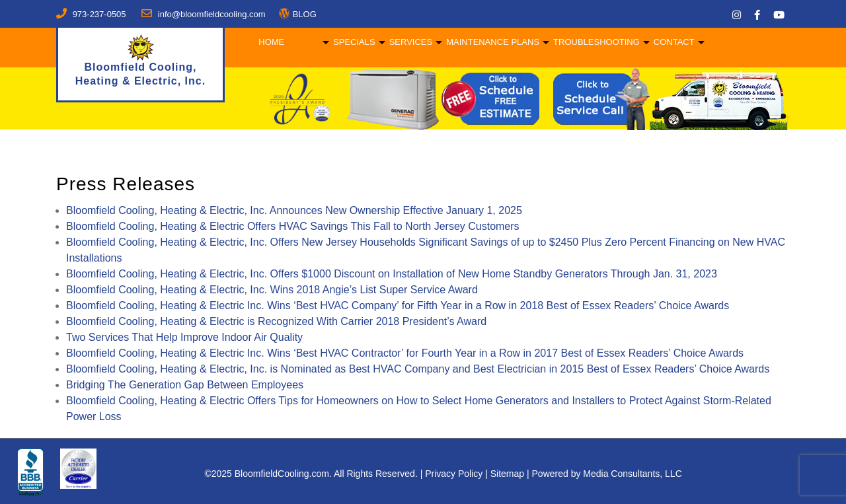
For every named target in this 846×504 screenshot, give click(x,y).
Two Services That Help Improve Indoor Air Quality (184, 337)
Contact (673, 42)
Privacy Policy (454, 474)
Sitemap (507, 474)
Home (270, 42)
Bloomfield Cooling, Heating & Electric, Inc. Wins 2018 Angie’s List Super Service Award (272, 290)
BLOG (305, 14)
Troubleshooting (595, 42)
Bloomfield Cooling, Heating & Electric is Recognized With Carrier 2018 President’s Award (276, 321)
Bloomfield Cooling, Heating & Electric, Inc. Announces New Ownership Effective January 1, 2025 (294, 210)
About (303, 42)
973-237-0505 (99, 14)
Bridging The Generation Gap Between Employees (185, 385)
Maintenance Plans (491, 42)
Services (409, 42)
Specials (353, 42)
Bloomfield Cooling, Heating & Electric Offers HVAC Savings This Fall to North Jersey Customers (293, 226)
